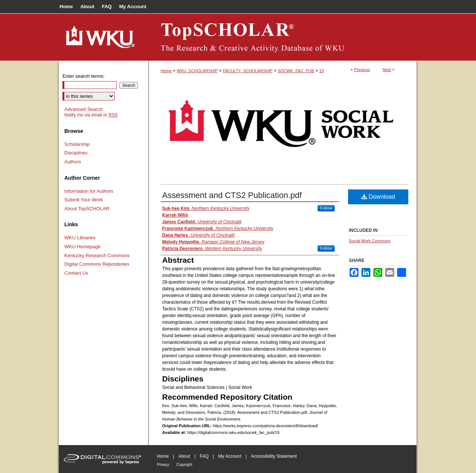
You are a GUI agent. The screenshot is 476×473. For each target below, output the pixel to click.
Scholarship (77, 144)
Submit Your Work (84, 200)
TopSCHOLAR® (283, 37)
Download (378, 197)
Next (387, 70)
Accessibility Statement (274, 456)
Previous (362, 70)
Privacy (163, 465)
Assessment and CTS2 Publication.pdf (232, 195)
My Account (230, 456)
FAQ (204, 456)
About (184, 456)
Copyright (184, 465)
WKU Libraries (80, 238)
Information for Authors (89, 191)
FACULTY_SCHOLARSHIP (248, 71)
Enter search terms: (83, 76)
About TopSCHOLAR (87, 209)
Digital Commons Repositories (97, 264)
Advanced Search (83, 109)
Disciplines (76, 153)
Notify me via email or (91, 115)
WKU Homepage (83, 247)
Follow (326, 208)
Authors (73, 162)
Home (166, 71)
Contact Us (76, 273)
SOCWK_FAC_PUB (296, 71)
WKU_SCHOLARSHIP (197, 71)
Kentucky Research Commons (97, 255)
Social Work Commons (370, 241)
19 (321, 71)
